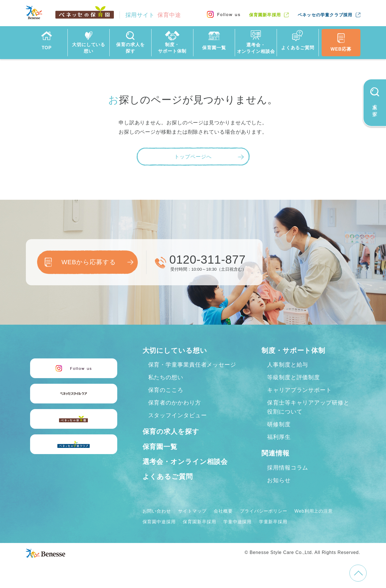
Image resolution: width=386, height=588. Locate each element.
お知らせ (279, 480)
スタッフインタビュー (178, 415)
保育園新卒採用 (265, 15)
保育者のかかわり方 (175, 403)
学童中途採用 (237, 522)
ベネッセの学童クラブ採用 (325, 15)
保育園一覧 (160, 447)
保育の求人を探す (171, 431)
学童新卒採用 (273, 522)
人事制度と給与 (288, 365)
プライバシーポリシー (264, 511)
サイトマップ (192, 511)
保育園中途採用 (159, 522)
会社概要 (223, 511)
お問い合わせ (157, 511)
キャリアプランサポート (299, 390)
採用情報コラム (288, 468)
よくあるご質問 (168, 476)
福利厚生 (279, 437)
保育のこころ (166, 390)
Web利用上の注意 (314, 511)
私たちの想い (166, 377)
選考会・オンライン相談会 (185, 462)
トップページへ (193, 157)
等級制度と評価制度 (294, 377)
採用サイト (153, 15)
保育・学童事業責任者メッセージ (192, 365)
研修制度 (279, 424)
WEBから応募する (89, 262)
